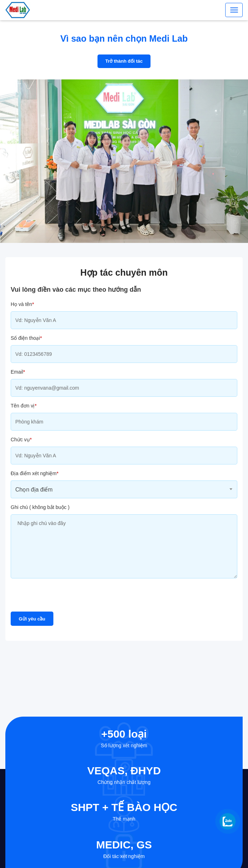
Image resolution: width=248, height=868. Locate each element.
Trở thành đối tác (124, 61)
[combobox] (124, 489)
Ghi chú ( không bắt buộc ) (40, 507)
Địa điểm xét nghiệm (35, 473)
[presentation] (65, 598)
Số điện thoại (26, 338)
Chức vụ (21, 440)
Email (18, 372)
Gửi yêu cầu (32, 619)
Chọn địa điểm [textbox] (34, 490)
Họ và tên (22, 304)
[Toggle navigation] (234, 10)
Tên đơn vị (24, 406)
